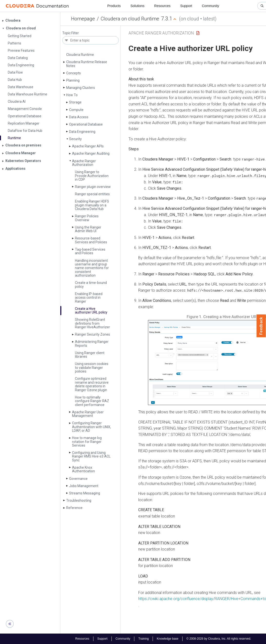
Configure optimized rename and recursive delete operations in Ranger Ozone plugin (92, 384)
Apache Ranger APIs (88, 146)
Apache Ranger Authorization (84, 163)
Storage (75, 102)
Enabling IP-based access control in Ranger (89, 298)
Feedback (261, 326)
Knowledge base (168, 639)
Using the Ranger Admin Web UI (88, 229)
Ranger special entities (92, 194)
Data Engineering (82, 132)
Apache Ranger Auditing (91, 153)
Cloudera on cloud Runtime (130, 19)
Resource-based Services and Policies (91, 240)
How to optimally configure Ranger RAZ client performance (92, 401)
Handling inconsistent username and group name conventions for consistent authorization (92, 268)
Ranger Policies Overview (87, 218)
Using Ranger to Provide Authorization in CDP (92, 176)
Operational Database (86, 124)
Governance (78, 479)
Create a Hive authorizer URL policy (91, 310)
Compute (76, 110)
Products (114, 6)
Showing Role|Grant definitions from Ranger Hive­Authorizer (92, 323)
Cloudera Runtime (80, 55)
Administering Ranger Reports (92, 343)
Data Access (79, 117)
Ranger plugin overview (93, 187)
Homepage (83, 19)
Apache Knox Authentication (83, 469)
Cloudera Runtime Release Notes (87, 64)
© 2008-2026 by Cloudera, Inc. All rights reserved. (219, 639)
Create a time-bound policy (91, 284)
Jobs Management (84, 486)
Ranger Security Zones (92, 334)
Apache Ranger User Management (88, 414)
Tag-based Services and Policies (90, 251)
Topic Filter (71, 33)
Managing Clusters (81, 88)
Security (75, 139)
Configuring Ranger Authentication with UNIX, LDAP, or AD (92, 427)
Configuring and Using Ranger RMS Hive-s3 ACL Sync (91, 456)
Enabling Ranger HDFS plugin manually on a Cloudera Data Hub (92, 205)
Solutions (138, 6)
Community (211, 6)
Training (143, 639)
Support (186, 6)
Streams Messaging (85, 493)
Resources (162, 6)
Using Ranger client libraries (90, 355)
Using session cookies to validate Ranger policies (92, 368)
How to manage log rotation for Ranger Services (87, 442)
